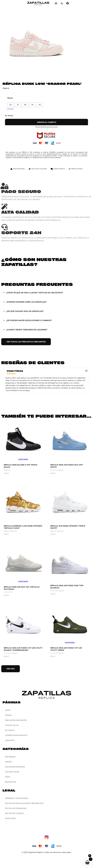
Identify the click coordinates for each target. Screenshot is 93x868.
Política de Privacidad (16, 808)
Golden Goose (12, 772)
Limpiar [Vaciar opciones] (10, 109)
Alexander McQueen (15, 767)
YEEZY (8, 777)
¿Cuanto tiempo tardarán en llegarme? (27, 330)
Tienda (8, 715)
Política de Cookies (14, 813)
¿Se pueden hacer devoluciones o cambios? (29, 320)
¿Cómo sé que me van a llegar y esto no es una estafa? (35, 293)
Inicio (8, 710)
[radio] (11, 105)
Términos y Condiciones (17, 798)
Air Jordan (10, 757)
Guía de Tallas (12, 725)
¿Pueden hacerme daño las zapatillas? (26, 302)
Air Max (8, 762)
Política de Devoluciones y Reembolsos (24, 803)
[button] (62, 4)
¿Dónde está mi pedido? (16, 735)
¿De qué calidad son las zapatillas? (25, 311)
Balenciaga (11, 782)
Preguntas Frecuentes (16, 720)
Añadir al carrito (47, 122)
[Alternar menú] (56, 3)
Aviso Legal (11, 818)
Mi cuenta (10, 730)
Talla (10, 98)
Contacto (10, 740)
